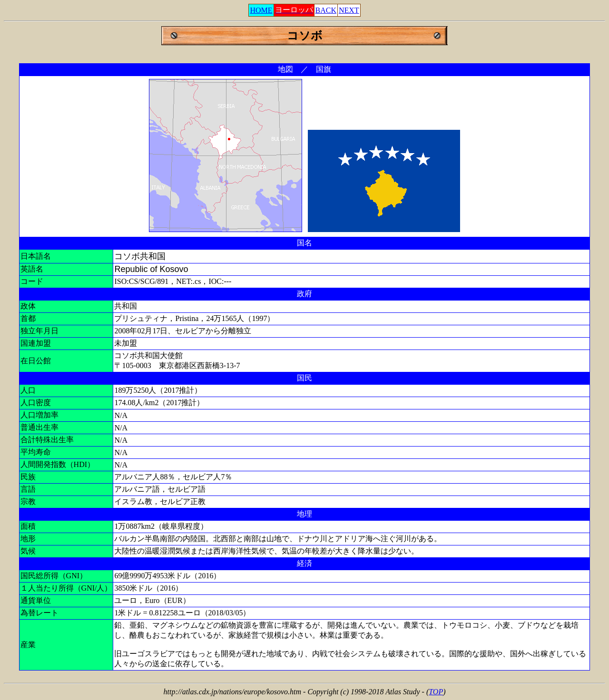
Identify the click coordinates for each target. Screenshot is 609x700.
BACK (326, 10)
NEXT (349, 10)
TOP (436, 692)
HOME (261, 10)
